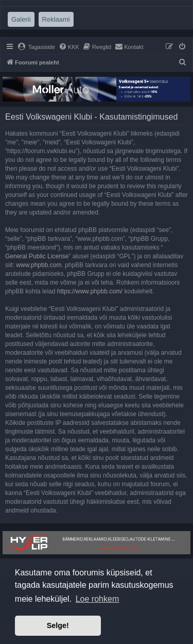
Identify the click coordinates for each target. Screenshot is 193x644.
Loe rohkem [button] (98, 599)
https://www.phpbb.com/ (90, 291)
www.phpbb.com (39, 265)
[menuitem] (36, 47)
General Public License (37, 256)
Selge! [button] (58, 625)
